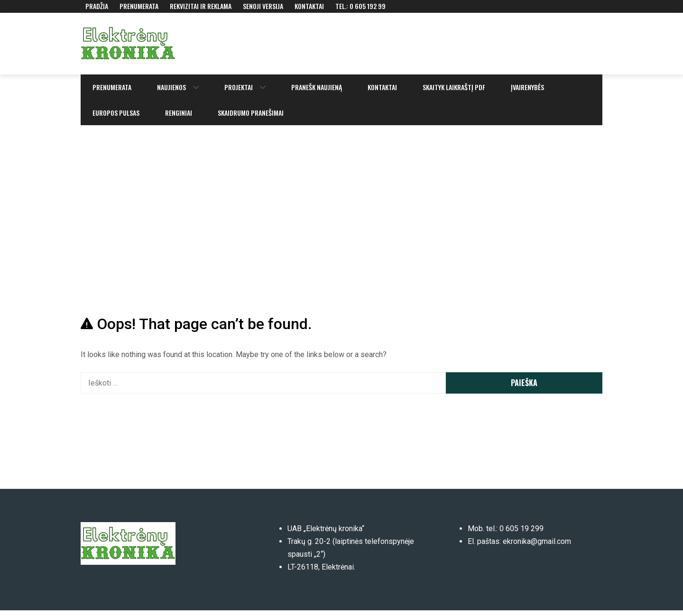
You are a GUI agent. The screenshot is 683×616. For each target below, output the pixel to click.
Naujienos (171, 87)
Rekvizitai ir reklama (201, 6)
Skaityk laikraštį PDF (454, 87)
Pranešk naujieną (317, 87)
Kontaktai (309, 6)
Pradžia (97, 6)
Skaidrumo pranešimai (251, 113)
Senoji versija (263, 6)
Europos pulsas (116, 113)
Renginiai (179, 113)
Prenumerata (139, 6)
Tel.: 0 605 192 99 (360, 6)
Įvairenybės (527, 87)
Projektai (239, 87)
